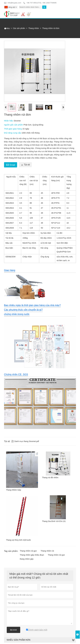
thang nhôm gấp (27, 559)
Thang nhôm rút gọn (28, 551)
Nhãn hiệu (9, 121)
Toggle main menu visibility (73, 12)
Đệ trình (13, 630)
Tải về (25, 165)
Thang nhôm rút (47, 551)
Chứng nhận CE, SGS (16, 374)
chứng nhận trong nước (17, 314)
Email (11, 165)
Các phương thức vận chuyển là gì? (23, 310)
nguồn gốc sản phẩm (14, 125)
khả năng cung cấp (13, 133)
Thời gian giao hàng (13, 129)
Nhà (7, 28)
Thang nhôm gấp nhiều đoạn (32, 555)
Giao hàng (10, 270)
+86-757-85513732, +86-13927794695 (41, 3)
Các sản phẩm (19, 28)
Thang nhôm (34, 28)
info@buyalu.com (14, 3)
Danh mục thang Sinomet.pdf (25, 441)
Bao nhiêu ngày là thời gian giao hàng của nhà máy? (32, 305)
